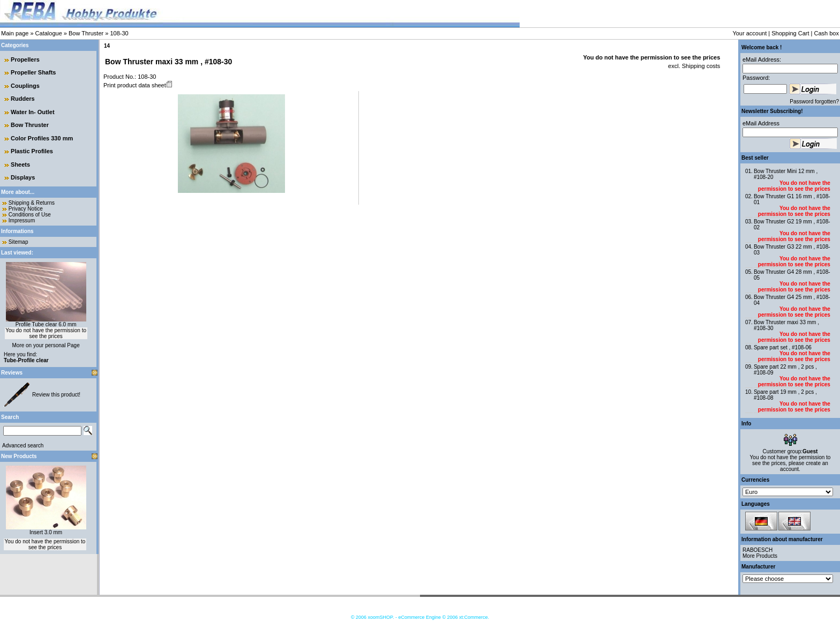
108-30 (119, 33)
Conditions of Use (30, 215)
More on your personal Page (46, 345)
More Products (760, 556)
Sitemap (18, 242)
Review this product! (56, 395)
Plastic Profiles (32, 151)
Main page (15, 33)
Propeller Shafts (33, 72)
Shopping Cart (790, 33)
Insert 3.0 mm (46, 532)
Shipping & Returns (32, 203)
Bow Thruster (86, 33)
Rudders (23, 99)
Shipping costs (700, 66)
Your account (749, 33)
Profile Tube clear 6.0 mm (46, 324)
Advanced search (23, 446)
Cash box (827, 33)
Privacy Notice (26, 209)
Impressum (22, 220)
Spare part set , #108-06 (783, 347)
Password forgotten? (814, 102)
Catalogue (49, 33)
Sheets (20, 164)
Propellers (25, 59)
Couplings (25, 86)
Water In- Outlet (32, 112)
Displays (23, 177)
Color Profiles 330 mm (42, 138)
